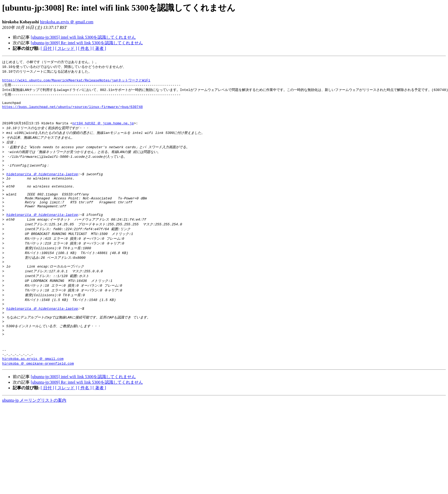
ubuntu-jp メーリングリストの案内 (34, 434)
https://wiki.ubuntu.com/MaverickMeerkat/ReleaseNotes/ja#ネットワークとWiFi (76, 82)
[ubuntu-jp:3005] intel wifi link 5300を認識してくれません (83, 37)
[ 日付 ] (47, 48)
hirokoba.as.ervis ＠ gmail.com (67, 22)
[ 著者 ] (99, 48)
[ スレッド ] (66, 48)
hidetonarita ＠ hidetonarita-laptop (42, 186)
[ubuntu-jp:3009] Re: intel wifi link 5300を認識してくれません (87, 43)
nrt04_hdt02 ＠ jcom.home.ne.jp (103, 131)
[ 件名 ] (85, 48)
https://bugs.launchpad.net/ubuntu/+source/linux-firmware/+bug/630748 (72, 112)
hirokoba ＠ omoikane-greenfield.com (38, 397)
